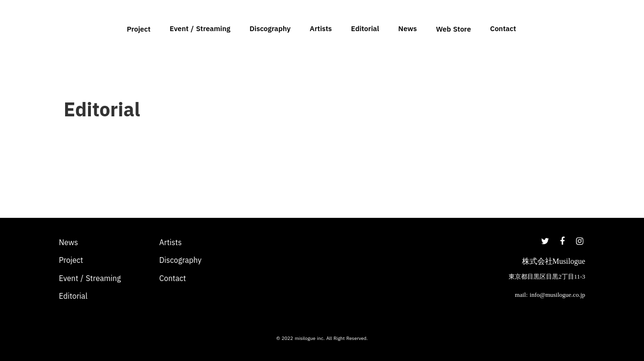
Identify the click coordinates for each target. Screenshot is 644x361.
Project (139, 29)
